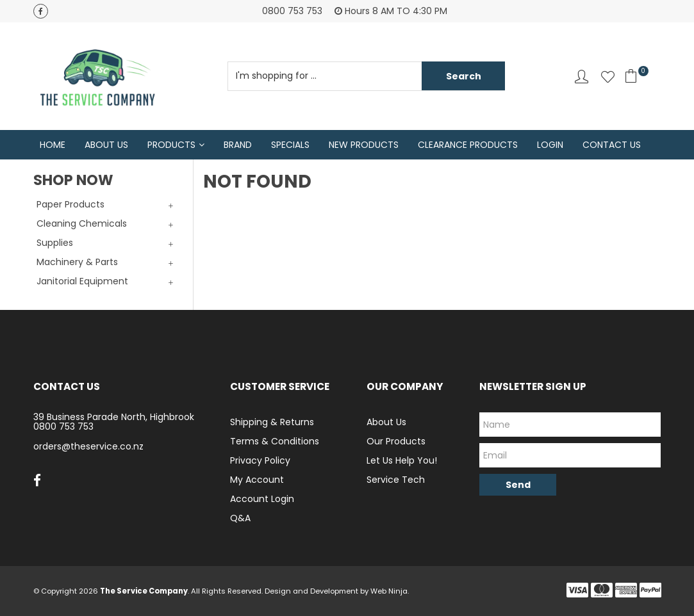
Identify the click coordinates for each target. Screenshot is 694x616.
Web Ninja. (390, 591)
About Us (106, 145)
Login (550, 145)
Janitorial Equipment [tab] (82, 281)
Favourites (608, 77)
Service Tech (396, 480)
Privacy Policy (260, 460)
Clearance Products (468, 145)
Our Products (396, 441)
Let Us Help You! (402, 460)
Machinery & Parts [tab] (77, 262)
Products (171, 145)
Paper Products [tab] (70, 204)
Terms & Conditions (275, 441)
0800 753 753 (63, 426)
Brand (238, 145)
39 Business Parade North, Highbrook (114, 417)
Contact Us (612, 145)
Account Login (262, 499)
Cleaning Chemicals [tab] (82, 223)
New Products (364, 145)
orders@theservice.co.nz (88, 446)
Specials (290, 145)
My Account (257, 480)
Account (582, 77)
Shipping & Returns (272, 422)
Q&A (240, 518)
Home (53, 145)
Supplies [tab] (55, 243)
